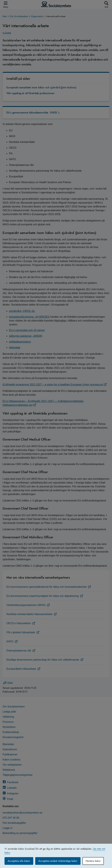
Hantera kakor (93, 861)
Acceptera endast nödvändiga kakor (58, 861)
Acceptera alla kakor (19, 861)
